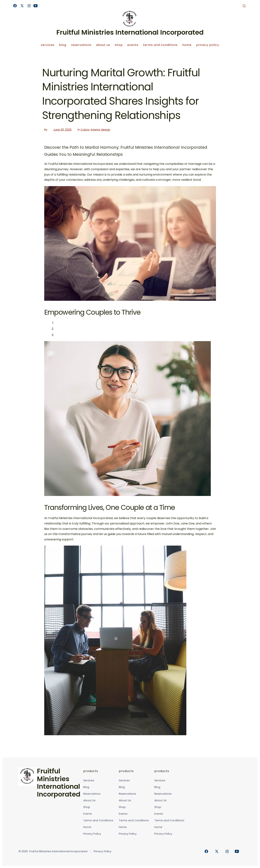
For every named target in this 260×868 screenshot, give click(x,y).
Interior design (100, 130)
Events (133, 45)
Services (48, 45)
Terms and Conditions (160, 45)
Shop (119, 45)
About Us (103, 45)
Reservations (81, 45)
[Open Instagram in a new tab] (29, 6)
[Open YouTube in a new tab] (36, 6)
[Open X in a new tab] (22, 6)
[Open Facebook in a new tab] (15, 6)
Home (187, 45)
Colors (85, 130)
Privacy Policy (208, 45)
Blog (63, 45)
